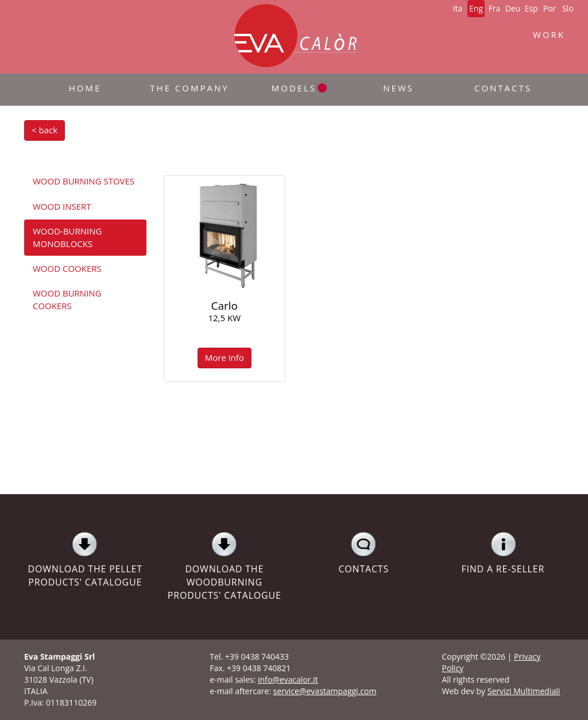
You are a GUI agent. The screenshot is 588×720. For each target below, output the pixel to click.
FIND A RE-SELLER (503, 553)
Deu (513, 8)
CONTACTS (364, 553)
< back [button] (45, 130)
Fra (495, 8)
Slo (568, 8)
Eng (476, 8)
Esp (531, 8)
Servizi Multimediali (524, 691)
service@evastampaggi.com (325, 691)
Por (550, 8)
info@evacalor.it (288, 679)
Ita (458, 8)
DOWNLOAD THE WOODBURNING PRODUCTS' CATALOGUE (225, 567)
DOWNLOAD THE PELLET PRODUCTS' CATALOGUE (85, 560)
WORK (549, 34)
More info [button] (225, 357)
